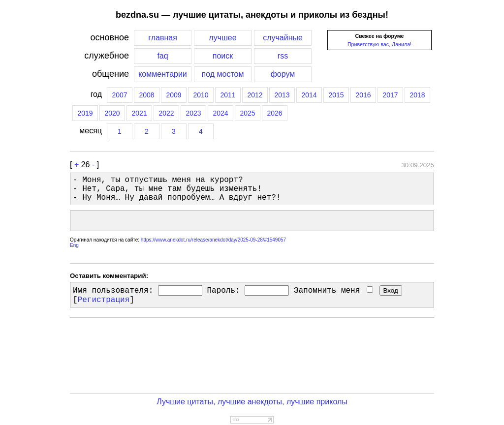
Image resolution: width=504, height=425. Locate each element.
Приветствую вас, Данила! (379, 44)
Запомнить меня (333, 291)
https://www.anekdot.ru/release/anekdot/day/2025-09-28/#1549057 (213, 240)
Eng (74, 245)
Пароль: (223, 291)
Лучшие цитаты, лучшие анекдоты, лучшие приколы (252, 402)
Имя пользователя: (113, 291)
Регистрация (104, 300)
